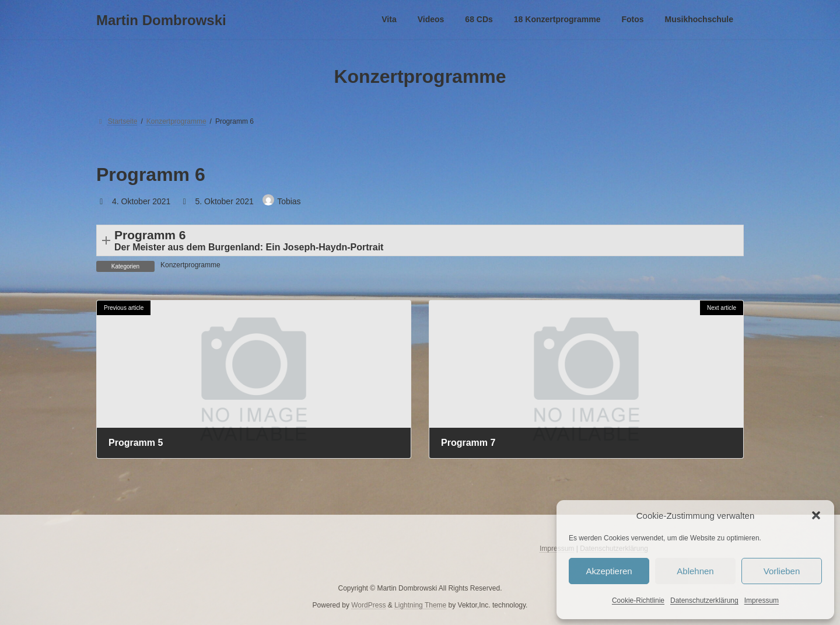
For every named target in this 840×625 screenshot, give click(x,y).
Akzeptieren (609, 571)
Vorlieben (782, 571)
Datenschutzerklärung (704, 600)
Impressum (762, 600)
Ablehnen (695, 571)
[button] (816, 515)
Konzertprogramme (190, 265)
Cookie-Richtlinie (638, 600)
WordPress (368, 605)
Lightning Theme (420, 605)
